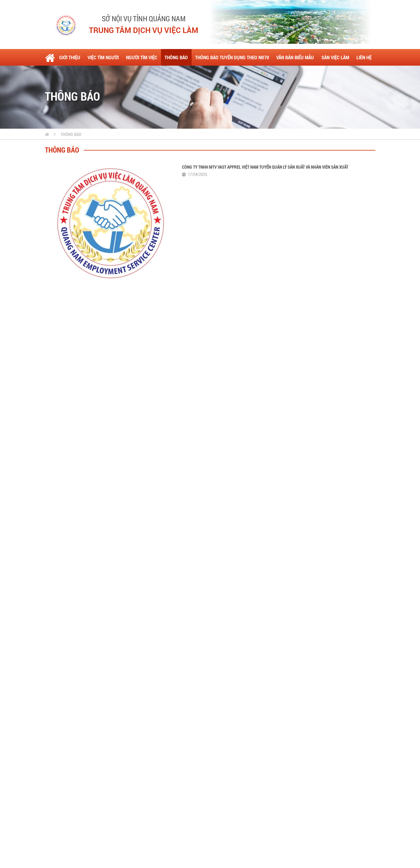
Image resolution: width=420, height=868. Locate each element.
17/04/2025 (197, 174)
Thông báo (71, 134)
